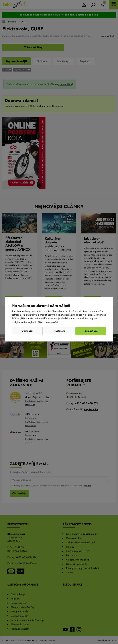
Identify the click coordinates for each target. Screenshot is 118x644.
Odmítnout (27, 331)
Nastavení (59, 331)
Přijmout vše (91, 331)
